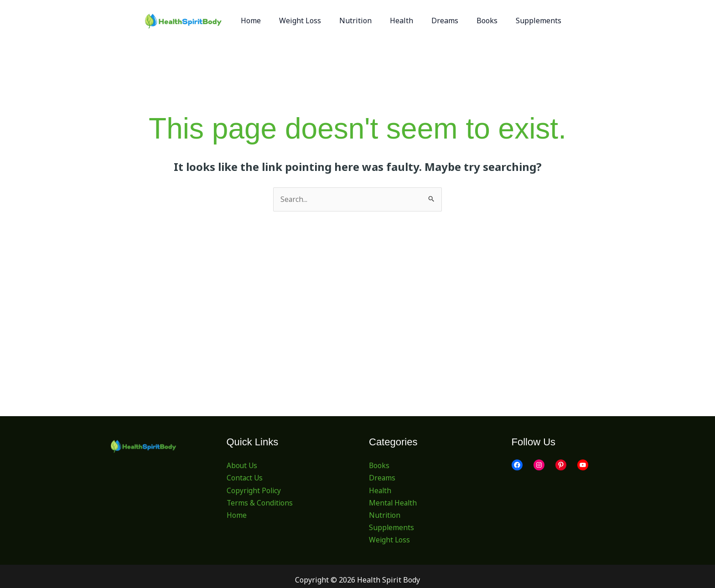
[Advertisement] (358, 280)
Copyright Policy (254, 490)
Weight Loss (390, 540)
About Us (242, 466)
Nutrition (385, 516)
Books (379, 466)
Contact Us (245, 478)
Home (237, 516)
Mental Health (394, 503)
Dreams (382, 478)
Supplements (392, 528)
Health (381, 490)
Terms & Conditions (260, 503)
